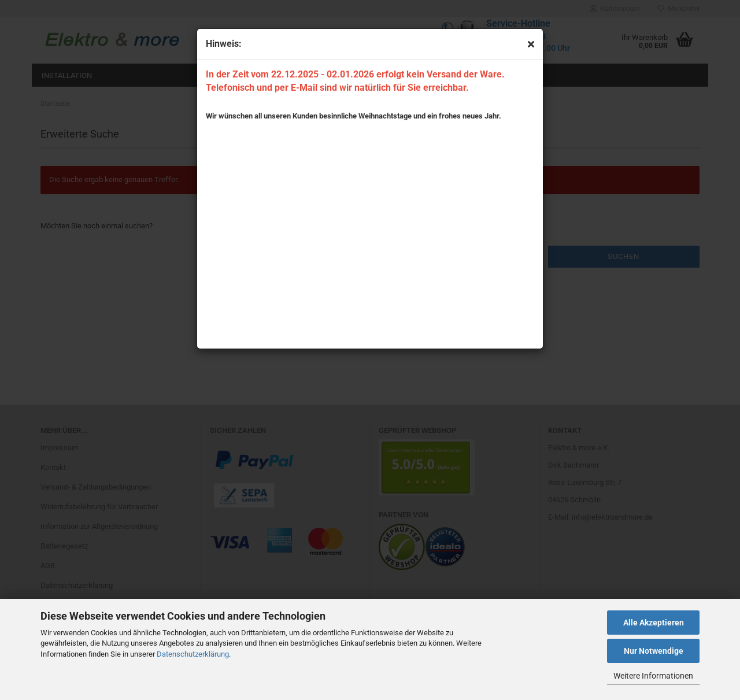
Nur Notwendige (654, 651)
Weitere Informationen (653, 676)
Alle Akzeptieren (654, 623)
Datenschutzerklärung (193, 654)
